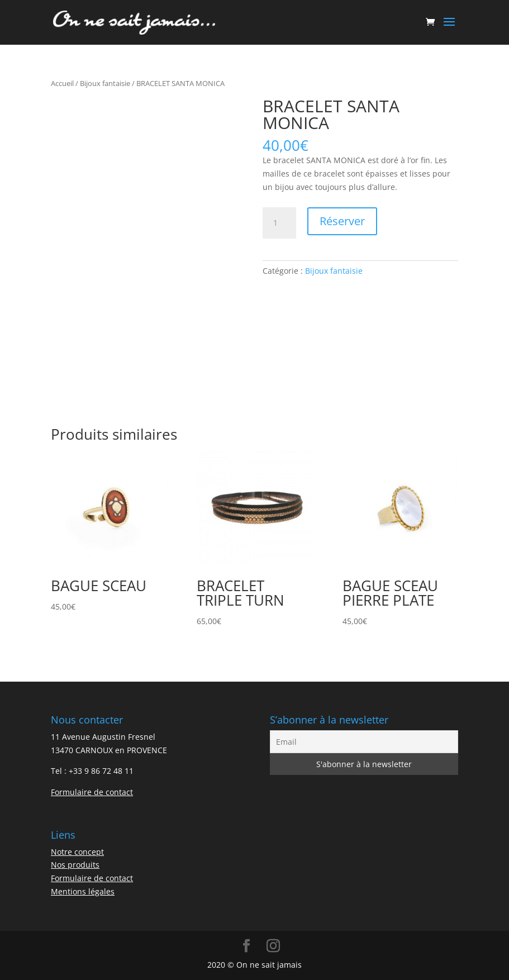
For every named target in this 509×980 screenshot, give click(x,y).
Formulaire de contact (92, 792)
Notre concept (77, 852)
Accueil (62, 83)
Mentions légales (83, 891)
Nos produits (75, 865)
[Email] (364, 742)
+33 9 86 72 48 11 (101, 771)
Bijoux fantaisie (105, 83)
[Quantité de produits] (279, 223)
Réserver (342, 221)
